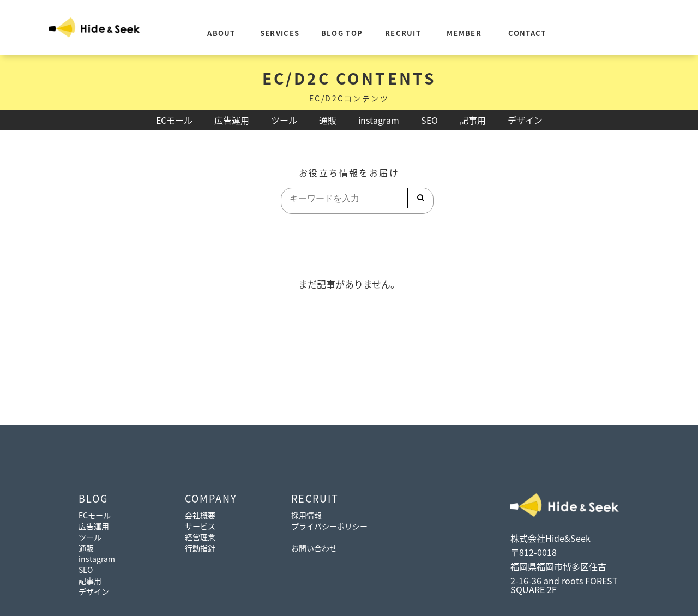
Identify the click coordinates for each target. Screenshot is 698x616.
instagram (379, 120)
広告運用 (232, 120)
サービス (200, 526)
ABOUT (221, 33)
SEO (429, 120)
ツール (284, 120)
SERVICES (280, 33)
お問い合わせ (314, 548)
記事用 (473, 120)
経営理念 (200, 537)
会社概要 (200, 515)
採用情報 (306, 515)
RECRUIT (403, 33)
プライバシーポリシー (329, 526)
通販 (328, 120)
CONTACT (527, 33)
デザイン (525, 120)
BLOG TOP (342, 33)
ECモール (174, 120)
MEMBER (464, 33)
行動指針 (200, 548)
